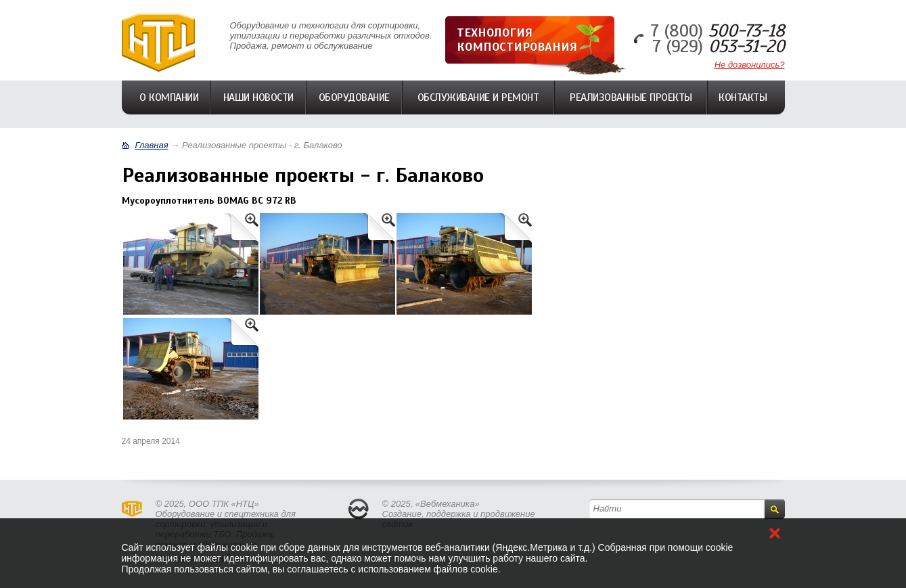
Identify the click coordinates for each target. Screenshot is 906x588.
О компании (169, 97)
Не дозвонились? (750, 65)
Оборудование (354, 97)
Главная (152, 145)
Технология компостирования (517, 40)
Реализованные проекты (631, 97)
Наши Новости (258, 97)
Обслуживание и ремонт (478, 97)
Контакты (743, 97)
